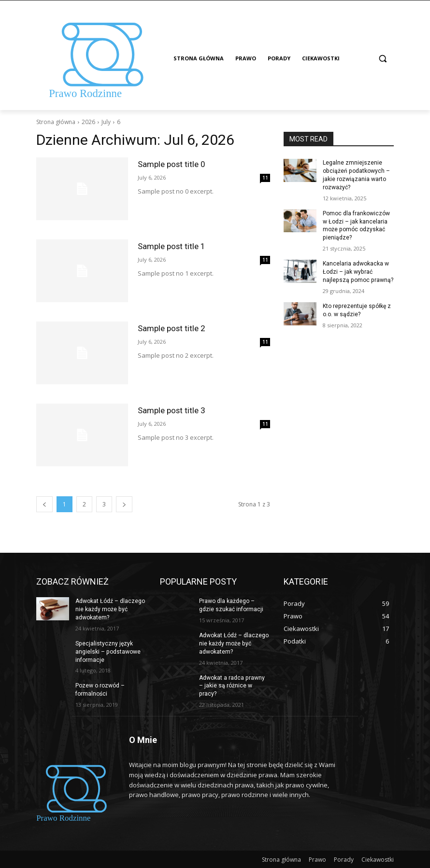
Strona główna (56, 122)
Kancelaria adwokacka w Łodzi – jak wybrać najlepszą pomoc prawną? (357, 271)
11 (265, 177)
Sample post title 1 (172, 246)
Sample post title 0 (172, 164)
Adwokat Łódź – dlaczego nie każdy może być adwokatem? (110, 609)
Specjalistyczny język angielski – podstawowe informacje (108, 651)
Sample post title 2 (172, 328)
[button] (382, 59)
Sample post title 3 (172, 410)
